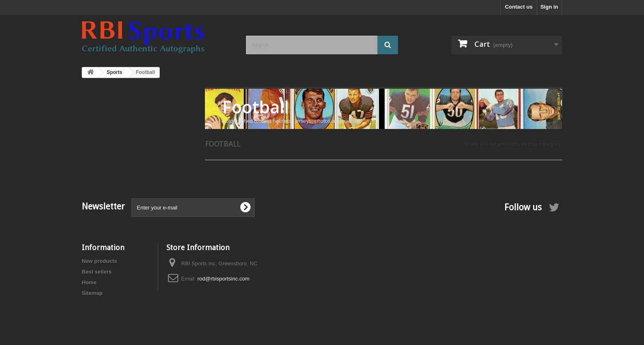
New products (99, 261)
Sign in (549, 7)
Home (89, 282)
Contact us (519, 7)
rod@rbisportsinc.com (224, 279)
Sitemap (92, 293)
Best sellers (97, 272)
